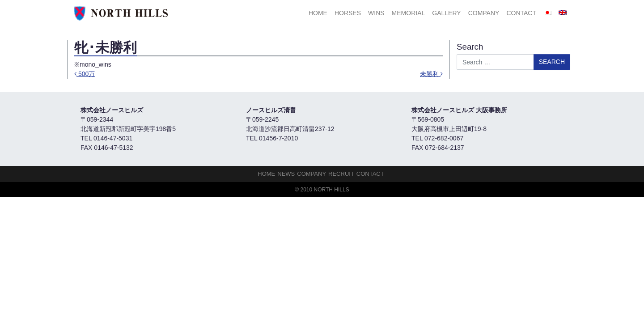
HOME (318, 13)
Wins (376, 13)
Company (484, 13)
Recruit (341, 174)
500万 (85, 74)
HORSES (348, 13)
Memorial (409, 13)
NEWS (286, 174)
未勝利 (431, 74)
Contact (521, 13)
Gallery (446, 13)
